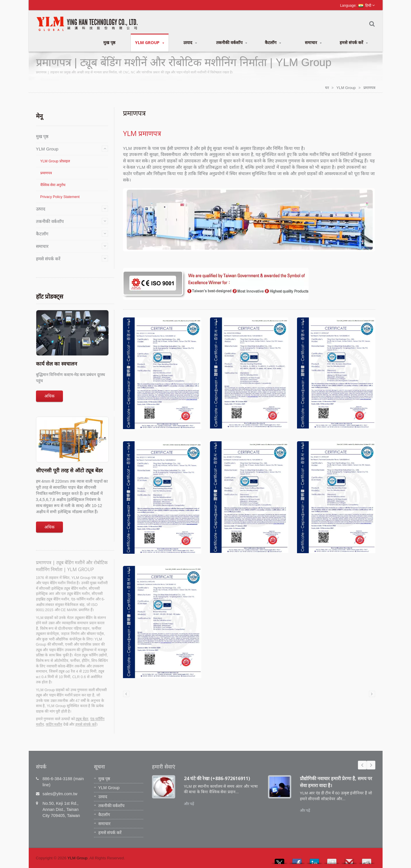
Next (371, 765)
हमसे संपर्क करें (354, 43)
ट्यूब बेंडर (82, 719)
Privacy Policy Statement (60, 197)
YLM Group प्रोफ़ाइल (55, 161)
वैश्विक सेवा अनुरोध (53, 185)
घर (327, 88)
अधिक (49, 396)
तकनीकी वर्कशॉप (232, 43)
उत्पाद (190, 43)
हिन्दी (365, 6)
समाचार (313, 43)
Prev (362, 765)
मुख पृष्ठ (109, 42)
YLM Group (150, 43)
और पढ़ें (189, 804)
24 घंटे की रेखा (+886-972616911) (217, 778)
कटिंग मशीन (54, 724)
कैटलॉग (273, 43)
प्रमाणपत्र (369, 88)
